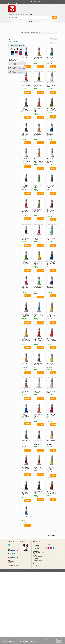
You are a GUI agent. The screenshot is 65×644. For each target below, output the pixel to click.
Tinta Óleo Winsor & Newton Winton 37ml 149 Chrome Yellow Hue (39, 263)
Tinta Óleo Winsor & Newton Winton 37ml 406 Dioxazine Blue (26, 59)
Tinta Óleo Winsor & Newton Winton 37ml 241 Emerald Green (52, 238)
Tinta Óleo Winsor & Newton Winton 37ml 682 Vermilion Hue (26, 85)
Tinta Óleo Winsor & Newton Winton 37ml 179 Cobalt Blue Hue (26, 518)
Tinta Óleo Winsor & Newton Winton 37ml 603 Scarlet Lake (39, 110)
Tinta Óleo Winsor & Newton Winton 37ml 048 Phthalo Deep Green (26, 238)
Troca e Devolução (37, 564)
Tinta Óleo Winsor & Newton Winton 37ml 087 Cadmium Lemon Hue (52, 365)
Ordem (48, 43)
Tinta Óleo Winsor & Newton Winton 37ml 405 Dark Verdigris (26, 186)
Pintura (15, 27)
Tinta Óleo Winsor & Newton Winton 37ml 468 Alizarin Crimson (39, 238)
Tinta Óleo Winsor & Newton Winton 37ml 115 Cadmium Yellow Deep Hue (39, 161)
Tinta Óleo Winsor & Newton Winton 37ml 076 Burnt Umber (39, 365)
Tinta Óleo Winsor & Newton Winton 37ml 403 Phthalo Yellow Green (39, 186)
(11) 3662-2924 (11, 15)
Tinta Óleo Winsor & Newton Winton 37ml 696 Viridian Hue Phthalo (52, 59)
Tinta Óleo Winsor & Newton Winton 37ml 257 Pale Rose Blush (52, 391)
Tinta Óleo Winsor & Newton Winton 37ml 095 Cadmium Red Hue (52, 340)
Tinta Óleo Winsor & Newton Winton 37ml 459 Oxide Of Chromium (39, 442)
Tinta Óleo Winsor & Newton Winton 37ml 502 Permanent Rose (26, 288)
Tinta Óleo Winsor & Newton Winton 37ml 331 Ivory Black (39, 492)
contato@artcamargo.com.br (39, 557)
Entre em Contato (36, 1)
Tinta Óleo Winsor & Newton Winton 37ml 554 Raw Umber (26, 135)
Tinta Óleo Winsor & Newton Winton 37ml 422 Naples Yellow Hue (52, 442)
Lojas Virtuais (17, 571)
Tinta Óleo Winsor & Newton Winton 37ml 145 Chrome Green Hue (26, 263)
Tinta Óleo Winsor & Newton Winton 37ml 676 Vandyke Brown (39, 85)
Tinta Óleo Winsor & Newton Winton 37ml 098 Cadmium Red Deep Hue (39, 340)
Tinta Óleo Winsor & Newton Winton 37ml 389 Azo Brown (52, 186)
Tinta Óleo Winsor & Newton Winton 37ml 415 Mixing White (52, 161)
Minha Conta (12, 3)
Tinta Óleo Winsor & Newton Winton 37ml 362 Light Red (39, 467)
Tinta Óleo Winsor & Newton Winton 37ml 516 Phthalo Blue (52, 263)
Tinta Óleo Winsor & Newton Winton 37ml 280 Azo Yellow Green (39, 211)
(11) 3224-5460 (19, 15)
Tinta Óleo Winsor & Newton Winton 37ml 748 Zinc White (26, 160)
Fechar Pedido (20, 3)
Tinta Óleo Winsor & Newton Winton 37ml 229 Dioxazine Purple (52, 288)
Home (11, 27)
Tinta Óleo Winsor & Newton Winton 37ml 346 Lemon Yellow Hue (52, 468)
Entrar (28, 3)
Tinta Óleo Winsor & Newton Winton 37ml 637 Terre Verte (26, 110)
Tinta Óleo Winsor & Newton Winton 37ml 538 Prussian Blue (52, 135)
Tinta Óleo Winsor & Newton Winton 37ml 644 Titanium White (52, 85)
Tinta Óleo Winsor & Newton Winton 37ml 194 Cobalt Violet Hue (26, 315)
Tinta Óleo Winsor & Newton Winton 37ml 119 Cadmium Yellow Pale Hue (52, 315)
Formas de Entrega (37, 560)
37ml (11, 35)
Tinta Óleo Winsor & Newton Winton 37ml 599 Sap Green (52, 109)
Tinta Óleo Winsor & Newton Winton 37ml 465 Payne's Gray (26, 442)
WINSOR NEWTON (14, 41)
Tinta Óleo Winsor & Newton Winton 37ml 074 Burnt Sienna (26, 391)
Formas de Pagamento (13, 566)
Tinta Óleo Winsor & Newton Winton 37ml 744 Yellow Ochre (39, 59)
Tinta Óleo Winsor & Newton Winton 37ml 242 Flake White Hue (39, 391)
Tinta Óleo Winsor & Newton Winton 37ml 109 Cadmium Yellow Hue (26, 340)
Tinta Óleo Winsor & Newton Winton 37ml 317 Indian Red (52, 492)
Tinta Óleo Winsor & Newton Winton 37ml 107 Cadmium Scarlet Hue (26, 211)
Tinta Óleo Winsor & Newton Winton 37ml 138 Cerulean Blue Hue (39, 315)
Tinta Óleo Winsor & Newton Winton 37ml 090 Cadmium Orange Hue (26, 365)
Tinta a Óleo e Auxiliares (24, 27)
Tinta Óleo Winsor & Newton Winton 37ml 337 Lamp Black (26, 493)
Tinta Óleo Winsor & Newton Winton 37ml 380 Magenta (26, 467)
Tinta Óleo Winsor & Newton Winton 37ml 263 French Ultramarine (26, 416)
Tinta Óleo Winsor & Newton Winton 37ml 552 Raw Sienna (39, 135)
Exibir (51, 39)
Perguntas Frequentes (38, 562)
